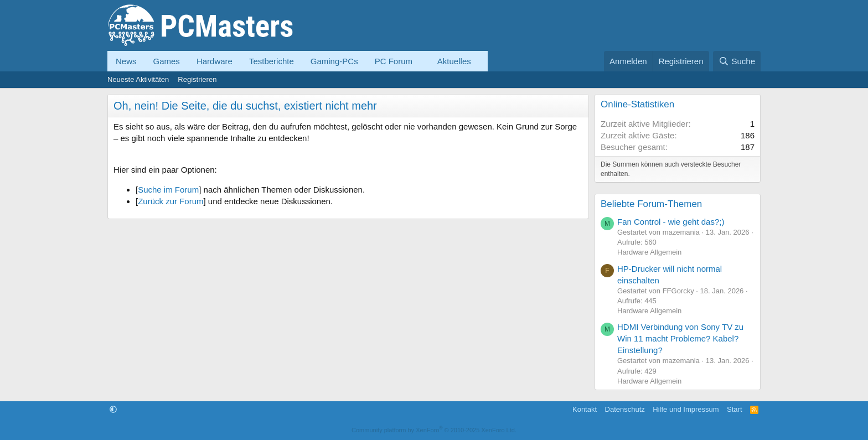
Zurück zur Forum (170, 201)
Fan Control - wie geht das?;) (671, 222)
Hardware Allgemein (649, 252)
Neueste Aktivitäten (138, 79)
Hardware (215, 61)
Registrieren (197, 79)
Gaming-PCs (334, 61)
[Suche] (737, 61)
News (126, 61)
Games (167, 61)
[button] (421, 61)
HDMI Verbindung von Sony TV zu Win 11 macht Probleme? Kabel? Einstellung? (680, 338)
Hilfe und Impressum (686, 409)
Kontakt (585, 409)
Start (734, 409)
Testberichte (272, 61)
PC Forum (394, 61)
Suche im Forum (168, 190)
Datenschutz (625, 409)
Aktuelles (454, 61)
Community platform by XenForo (434, 430)
